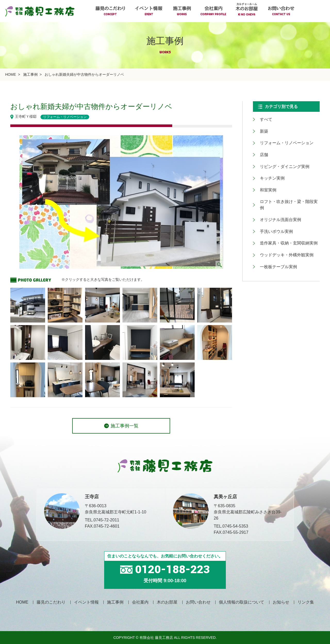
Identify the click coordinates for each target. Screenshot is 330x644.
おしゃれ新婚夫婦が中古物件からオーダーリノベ (84, 74)
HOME (11, 74)
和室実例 (265, 179)
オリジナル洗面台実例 (277, 199)
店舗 (261, 149)
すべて (263, 119)
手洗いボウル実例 (273, 209)
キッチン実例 (269, 169)
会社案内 (140, 602)
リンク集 (306, 602)
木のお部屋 (167, 602)
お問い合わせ (198, 602)
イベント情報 (86, 602)
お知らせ (281, 602)
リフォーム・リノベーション (284, 139)
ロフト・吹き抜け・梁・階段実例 (288, 189)
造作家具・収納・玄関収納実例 (286, 219)
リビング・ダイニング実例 (282, 159)
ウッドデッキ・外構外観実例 (284, 229)
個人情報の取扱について (242, 602)
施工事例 (30, 74)
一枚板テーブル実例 (275, 239)
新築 (261, 129)
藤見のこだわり (51, 602)
